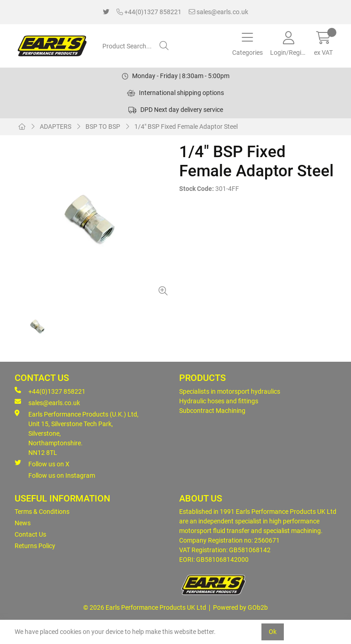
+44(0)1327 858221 (149, 12)
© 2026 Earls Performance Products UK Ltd (145, 607)
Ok (273, 632)
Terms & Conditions (42, 512)
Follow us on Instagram (62, 475)
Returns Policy (35, 546)
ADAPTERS (56, 127)
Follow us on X (42, 464)
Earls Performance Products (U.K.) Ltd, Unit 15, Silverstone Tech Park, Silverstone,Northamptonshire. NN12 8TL (77, 433)
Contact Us (30, 534)
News (23, 523)
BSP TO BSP (103, 127)
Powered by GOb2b (240, 607)
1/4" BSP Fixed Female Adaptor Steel (186, 127)
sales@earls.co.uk (218, 12)
